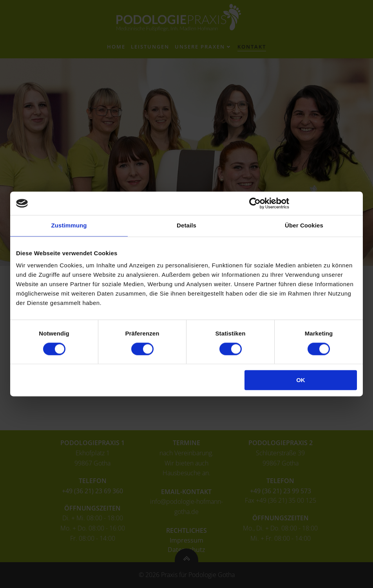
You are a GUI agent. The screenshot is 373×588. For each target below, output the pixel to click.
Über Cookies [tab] (304, 225)
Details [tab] (186, 225)
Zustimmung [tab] (69, 225)
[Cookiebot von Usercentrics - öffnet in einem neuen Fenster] (255, 203)
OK (301, 380)
